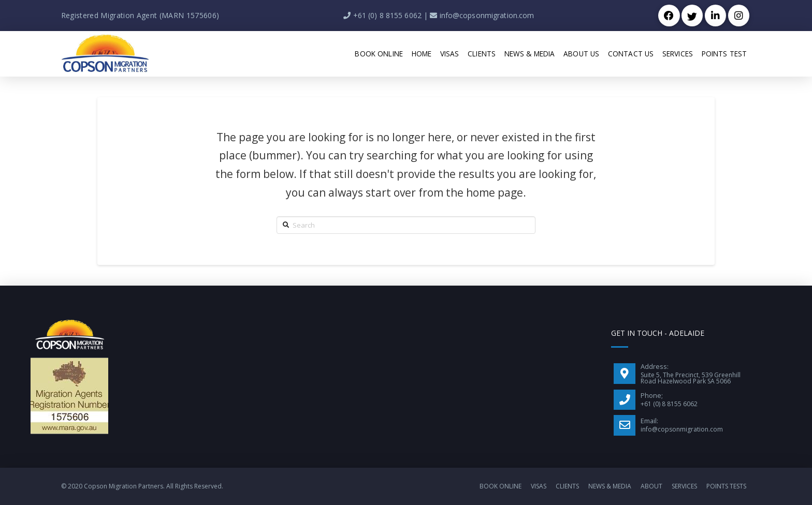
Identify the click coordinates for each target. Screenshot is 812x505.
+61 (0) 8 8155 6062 (387, 15)
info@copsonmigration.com (487, 15)
